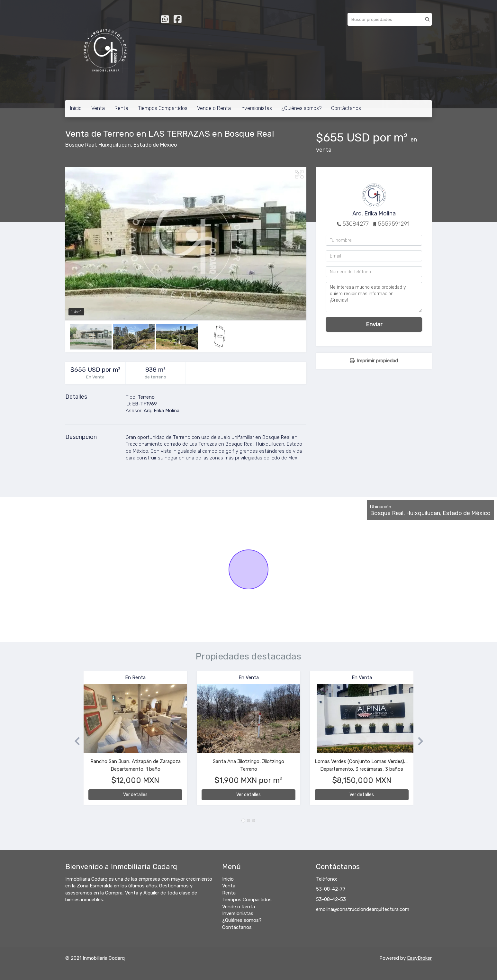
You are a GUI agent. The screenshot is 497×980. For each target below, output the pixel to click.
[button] (74, 741)
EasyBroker (419, 958)
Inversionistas (256, 108)
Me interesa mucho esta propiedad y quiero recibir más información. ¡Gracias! (374, 297)
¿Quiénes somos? (302, 108)
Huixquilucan (115, 145)
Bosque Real (81, 145)
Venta (98, 108)
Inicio (76, 108)
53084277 (356, 224)
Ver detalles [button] (135, 795)
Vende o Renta (214, 108)
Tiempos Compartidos (163, 108)
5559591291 (393, 224)
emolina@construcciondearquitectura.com (363, 909)
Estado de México (155, 145)
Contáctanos (346, 108)
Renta (121, 108)
